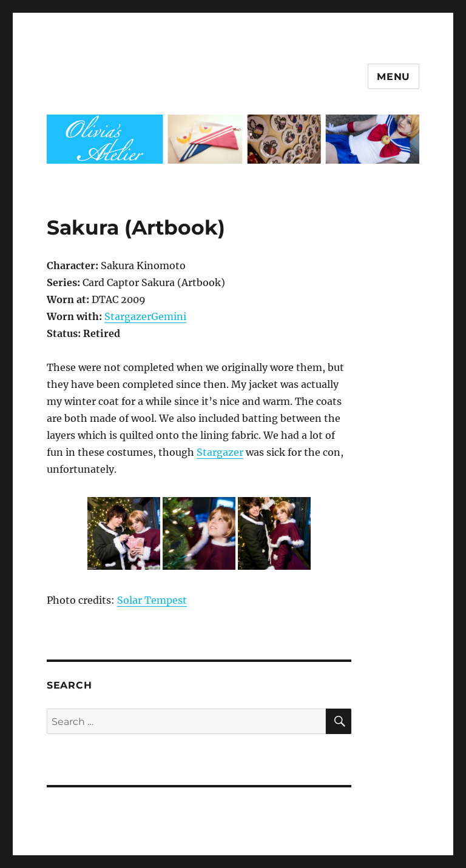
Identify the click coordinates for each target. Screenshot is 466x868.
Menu (393, 77)
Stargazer (220, 452)
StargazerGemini (145, 316)
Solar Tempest (152, 600)
